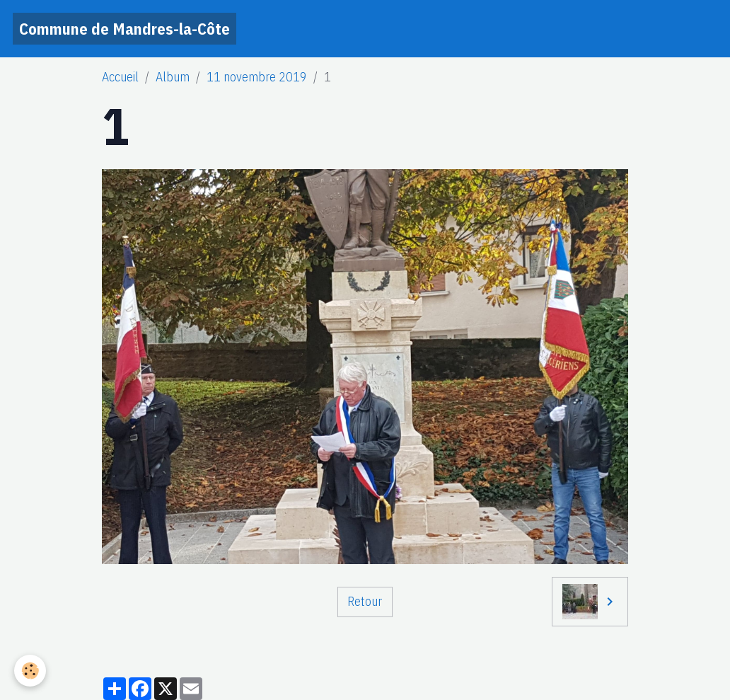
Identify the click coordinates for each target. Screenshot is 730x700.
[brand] (124, 29)
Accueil (120, 77)
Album (173, 77)
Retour (365, 601)
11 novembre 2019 (257, 77)
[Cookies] (30, 671)
